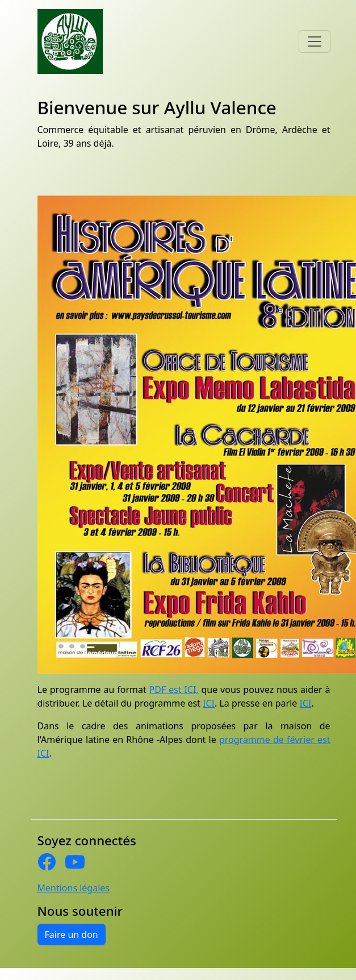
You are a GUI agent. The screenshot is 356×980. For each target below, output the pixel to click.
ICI (209, 703)
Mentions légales (74, 888)
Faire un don (72, 935)
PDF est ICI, (174, 690)
